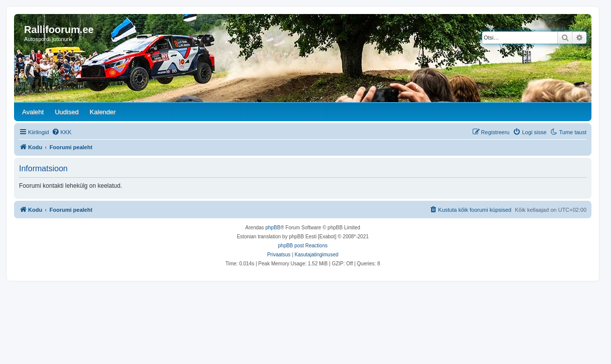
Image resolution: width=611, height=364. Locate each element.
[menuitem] (62, 132)
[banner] (303, 58)
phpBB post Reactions (303, 246)
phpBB (273, 228)
